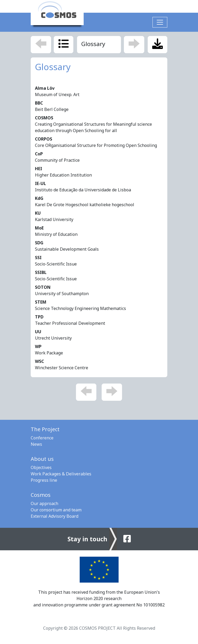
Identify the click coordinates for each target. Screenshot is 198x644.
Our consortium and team (56, 510)
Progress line (44, 480)
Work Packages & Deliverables (61, 474)
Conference (42, 438)
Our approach (44, 503)
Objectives (41, 467)
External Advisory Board (55, 516)
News (36, 444)
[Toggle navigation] (160, 22)
